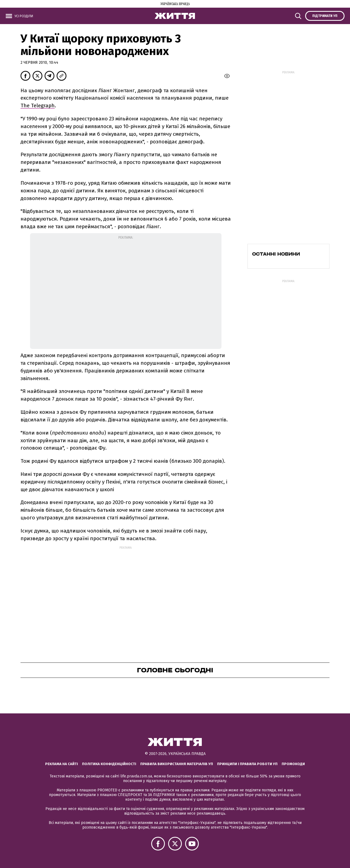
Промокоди (293, 764)
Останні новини (276, 254)
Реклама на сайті (62, 764)
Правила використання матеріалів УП (177, 764)
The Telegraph (38, 105)
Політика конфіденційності (109, 764)
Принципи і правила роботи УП (247, 764)
